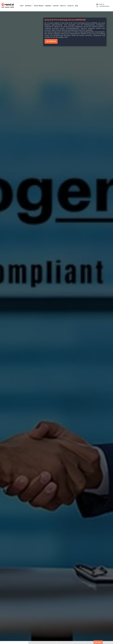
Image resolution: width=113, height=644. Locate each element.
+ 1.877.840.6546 (105, 7)
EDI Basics (28, 6)
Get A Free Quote (51, 41)
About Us (63, 6)
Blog (77, 6)
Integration (48, 6)
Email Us (103, 4)
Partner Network (39, 6)
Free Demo (98, 642)
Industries (56, 6)
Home (22, 6)
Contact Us (70, 6)
